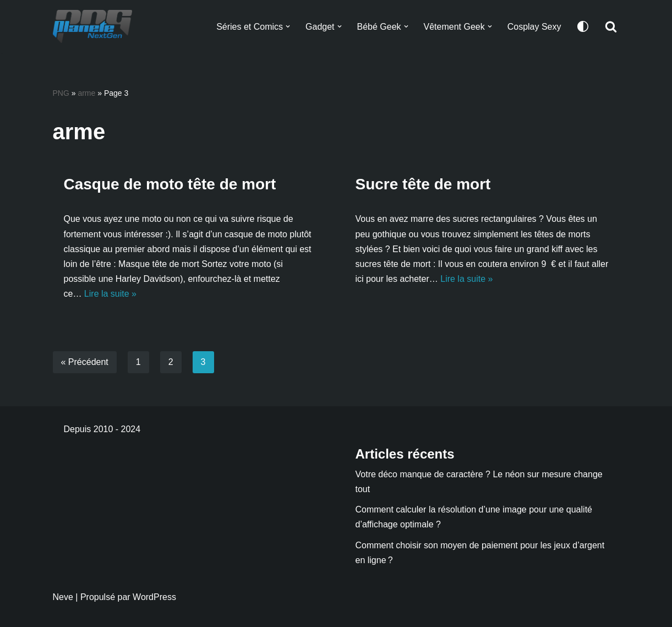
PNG (61, 93)
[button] (288, 26)
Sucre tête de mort (423, 184)
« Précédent (85, 362)
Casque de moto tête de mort (170, 184)
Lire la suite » (110, 294)
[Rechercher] (611, 26)
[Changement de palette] (583, 26)
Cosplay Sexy (534, 27)
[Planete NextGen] (95, 26)
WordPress (154, 597)
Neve (63, 597)
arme (86, 93)
